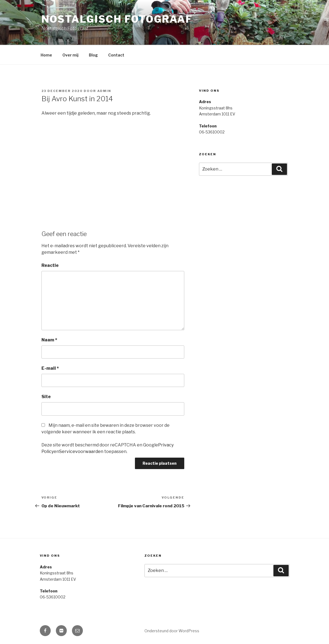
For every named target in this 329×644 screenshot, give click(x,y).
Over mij (70, 55)
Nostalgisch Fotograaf (117, 19)
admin (104, 91)
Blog (93, 55)
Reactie (50, 265)
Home (46, 55)
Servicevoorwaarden (81, 451)
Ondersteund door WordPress (172, 631)
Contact (116, 55)
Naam (49, 340)
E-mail (50, 368)
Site (46, 397)
